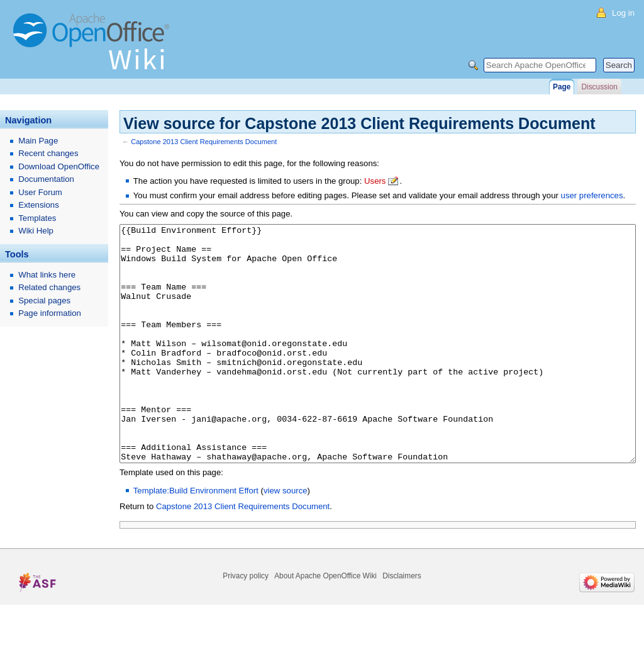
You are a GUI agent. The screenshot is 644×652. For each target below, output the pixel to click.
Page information (50, 313)
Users (375, 181)
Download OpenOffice (59, 166)
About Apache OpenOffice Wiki (325, 623)
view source (286, 538)
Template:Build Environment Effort (196, 538)
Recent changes (48, 153)
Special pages (44, 301)
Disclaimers (402, 623)
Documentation (46, 179)
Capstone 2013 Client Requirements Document (204, 142)
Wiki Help (36, 231)
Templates (37, 218)
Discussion (599, 87)
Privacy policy (246, 623)
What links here (47, 275)
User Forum (40, 192)
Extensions (39, 205)
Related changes (49, 287)
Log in (623, 13)
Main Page (38, 141)
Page (562, 87)
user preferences (592, 195)
